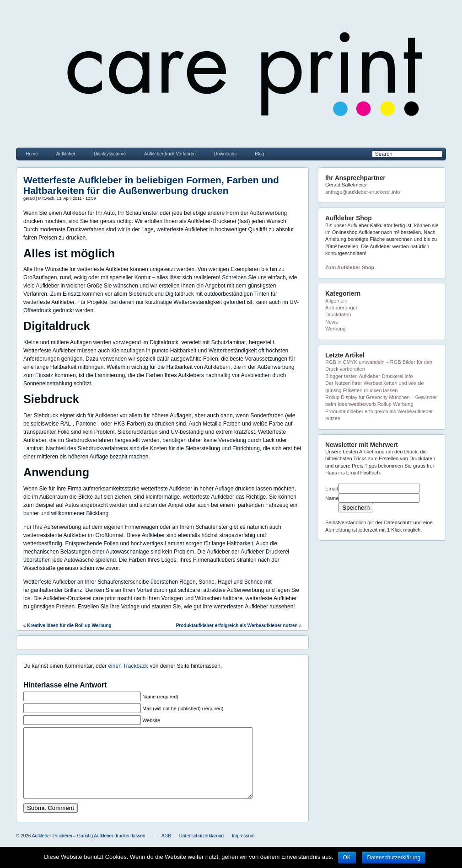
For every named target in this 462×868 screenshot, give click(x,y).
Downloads (225, 154)
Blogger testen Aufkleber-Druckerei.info (369, 376)
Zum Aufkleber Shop (350, 267)
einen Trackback (128, 666)
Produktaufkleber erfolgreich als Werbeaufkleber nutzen (237, 626)
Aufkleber (66, 154)
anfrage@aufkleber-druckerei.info (363, 192)
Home (32, 154)
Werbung (335, 329)
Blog (259, 154)
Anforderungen (342, 308)
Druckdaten (338, 314)
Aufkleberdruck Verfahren (170, 154)
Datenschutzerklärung (394, 857)
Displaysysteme (110, 154)
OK (347, 857)
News (332, 322)
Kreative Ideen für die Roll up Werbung (69, 626)
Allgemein (336, 301)
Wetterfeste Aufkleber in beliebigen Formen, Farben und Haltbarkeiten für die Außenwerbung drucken (151, 185)
